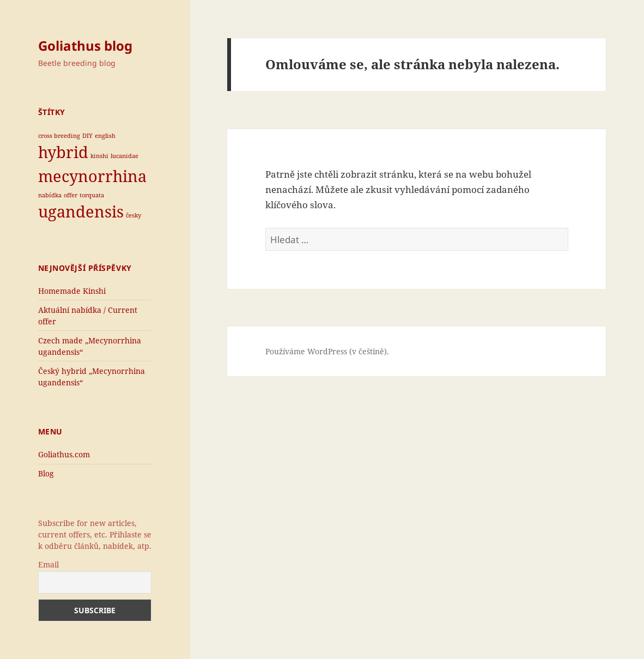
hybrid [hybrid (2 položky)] (63, 152)
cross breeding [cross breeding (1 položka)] (59, 136)
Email (48, 564)
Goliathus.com (64, 454)
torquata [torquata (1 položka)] (92, 195)
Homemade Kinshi (72, 291)
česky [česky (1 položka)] (133, 215)
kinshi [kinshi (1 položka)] (99, 156)
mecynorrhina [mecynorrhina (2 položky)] (92, 176)
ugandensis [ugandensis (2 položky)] (81, 211)
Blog (46, 473)
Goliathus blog (85, 46)
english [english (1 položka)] (105, 136)
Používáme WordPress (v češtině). (327, 351)
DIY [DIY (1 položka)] (87, 136)
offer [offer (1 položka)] (71, 195)
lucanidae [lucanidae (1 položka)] (124, 156)
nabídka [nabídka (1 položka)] (50, 195)
